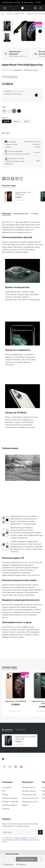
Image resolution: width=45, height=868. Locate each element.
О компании (7, 782)
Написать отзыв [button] (31, 70)
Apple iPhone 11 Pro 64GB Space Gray (25, 738)
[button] (17, 31)
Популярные (20, 730)
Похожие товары (9, 185)
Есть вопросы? (11, 77)
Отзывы (35, 214)
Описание (6, 214)
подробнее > (9, 164)
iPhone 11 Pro (20, 14)
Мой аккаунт (28, 782)
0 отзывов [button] (17, 70)
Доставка (6, 133)
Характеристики (21, 214)
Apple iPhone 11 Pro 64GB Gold (23, 194)
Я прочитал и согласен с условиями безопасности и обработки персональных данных (20, 840)
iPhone (10, 14)
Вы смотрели (7, 730)
